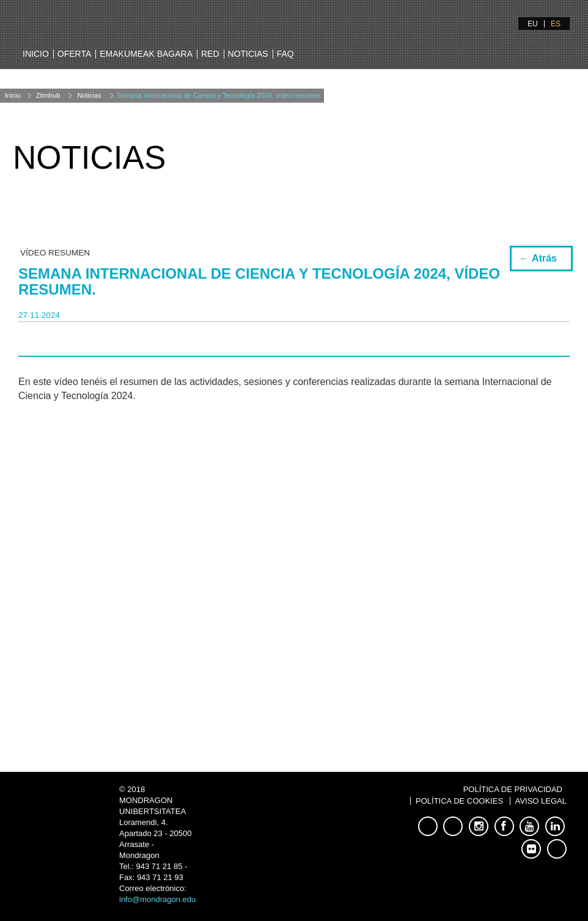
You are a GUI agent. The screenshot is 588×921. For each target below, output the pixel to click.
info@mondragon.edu (157, 899)
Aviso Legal (541, 801)
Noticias (248, 54)
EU (533, 24)
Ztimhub (48, 95)
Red (210, 54)
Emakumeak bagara (146, 54)
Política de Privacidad (513, 789)
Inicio (36, 54)
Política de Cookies (459, 801)
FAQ (285, 54)
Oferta (75, 54)
